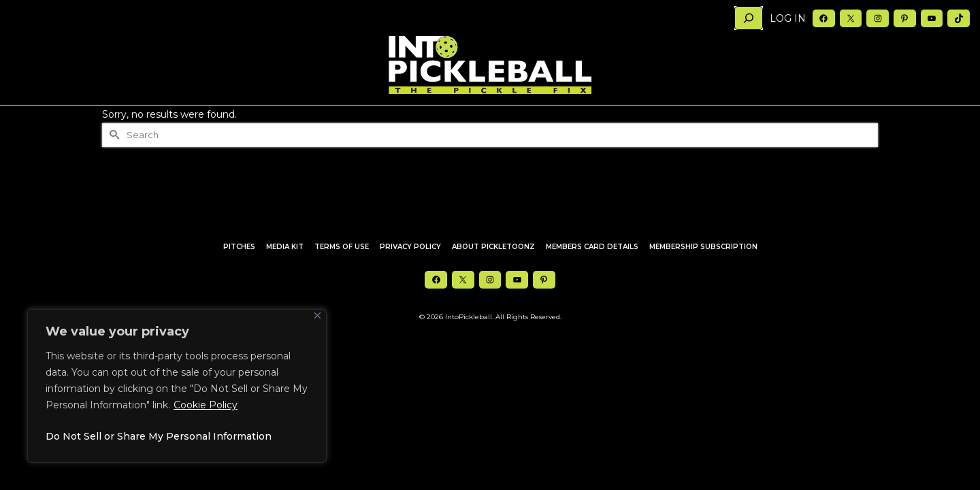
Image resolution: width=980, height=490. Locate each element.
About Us (648, 119)
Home (134, 119)
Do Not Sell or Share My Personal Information (159, 436)
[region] (177, 386)
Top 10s (312, 119)
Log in (788, 18)
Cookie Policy (206, 405)
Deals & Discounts (568, 119)
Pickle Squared (419, 119)
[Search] (749, 18)
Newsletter (754, 119)
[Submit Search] (112, 162)
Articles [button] (185, 119)
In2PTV (356, 119)
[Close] (317, 315)
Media (702, 119)
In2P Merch (491, 119)
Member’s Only (826, 119)
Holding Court (252, 119)
